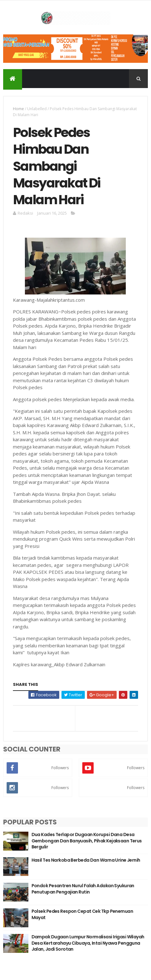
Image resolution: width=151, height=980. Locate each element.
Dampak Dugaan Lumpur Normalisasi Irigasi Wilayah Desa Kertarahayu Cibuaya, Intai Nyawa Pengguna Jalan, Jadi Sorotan (88, 943)
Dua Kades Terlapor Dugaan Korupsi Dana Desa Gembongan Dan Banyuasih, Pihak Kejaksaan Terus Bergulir (87, 841)
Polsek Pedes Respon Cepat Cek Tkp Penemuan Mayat (82, 914)
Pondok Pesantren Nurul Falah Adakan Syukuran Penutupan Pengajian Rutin (83, 889)
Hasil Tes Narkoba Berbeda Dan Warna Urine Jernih (86, 860)
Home (18, 109)
